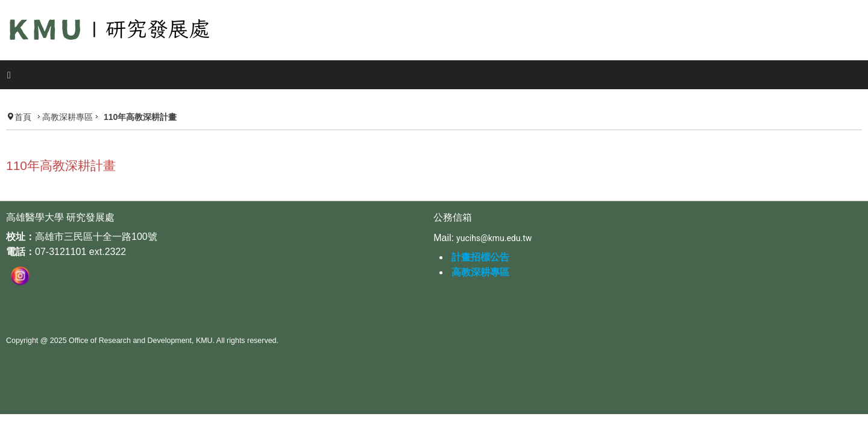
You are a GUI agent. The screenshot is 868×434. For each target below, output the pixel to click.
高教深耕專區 (83, 90)
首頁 (39, 90)
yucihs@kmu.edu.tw (494, 221)
